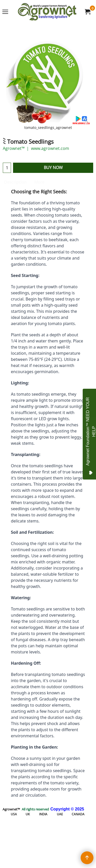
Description (15, 182)
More (39, 182)
